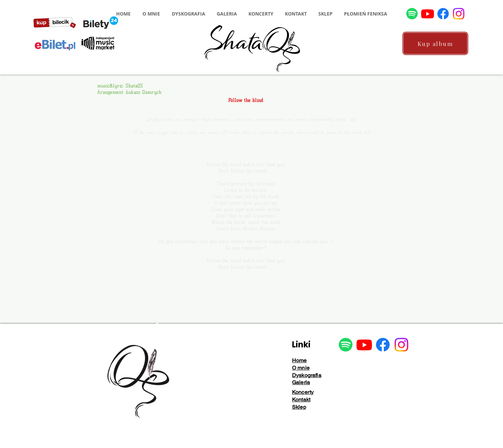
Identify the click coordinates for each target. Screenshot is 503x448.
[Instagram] (459, 14)
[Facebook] (443, 14)
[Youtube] (428, 14)
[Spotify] (412, 14)
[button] (151, 14)
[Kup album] (435, 43)
